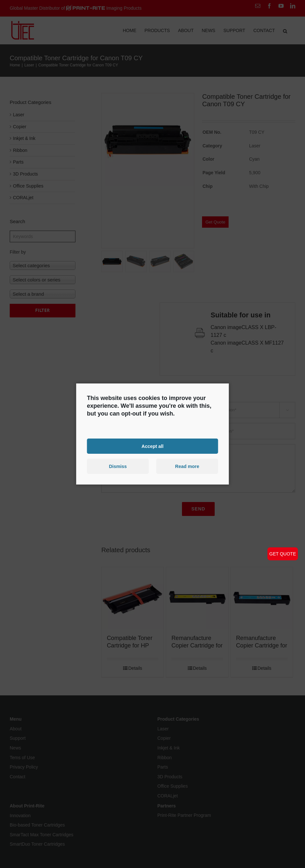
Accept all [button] (152, 446)
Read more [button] (187, 466)
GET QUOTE (283, 554)
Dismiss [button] (118, 466)
